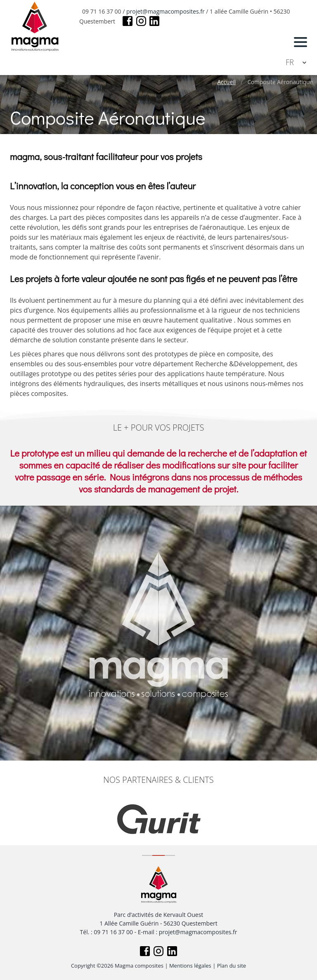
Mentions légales (190, 966)
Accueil (226, 82)
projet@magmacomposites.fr (166, 11)
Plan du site (232, 966)
